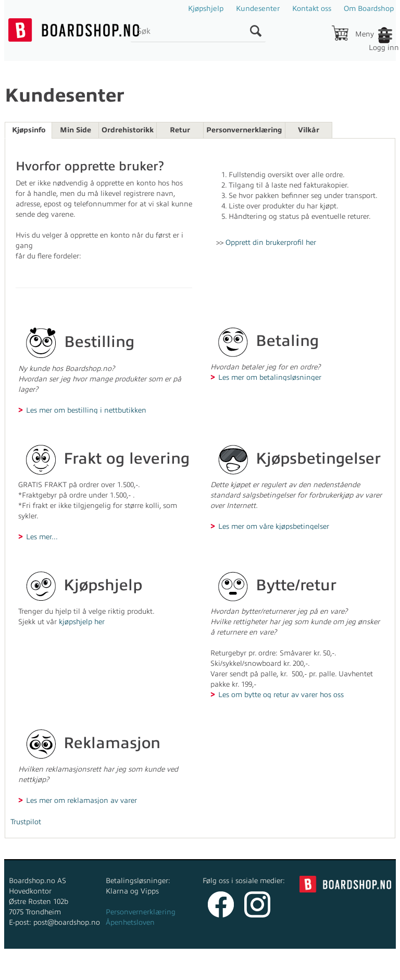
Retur (180, 130)
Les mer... (42, 537)
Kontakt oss (312, 9)
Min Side (76, 130)
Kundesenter (258, 9)
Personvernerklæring (244, 130)
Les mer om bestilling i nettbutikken (86, 410)
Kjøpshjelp (206, 9)
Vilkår (309, 130)
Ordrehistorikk (128, 130)
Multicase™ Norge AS (283, 969)
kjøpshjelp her (82, 622)
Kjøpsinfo (29, 130)
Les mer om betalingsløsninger (270, 377)
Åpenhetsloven (130, 922)
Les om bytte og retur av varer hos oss (281, 694)
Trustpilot (26, 822)
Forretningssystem (112, 969)
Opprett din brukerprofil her (271, 243)
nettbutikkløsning (185, 969)
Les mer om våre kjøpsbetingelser (274, 526)
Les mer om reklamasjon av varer (82, 800)
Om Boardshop (369, 9)
